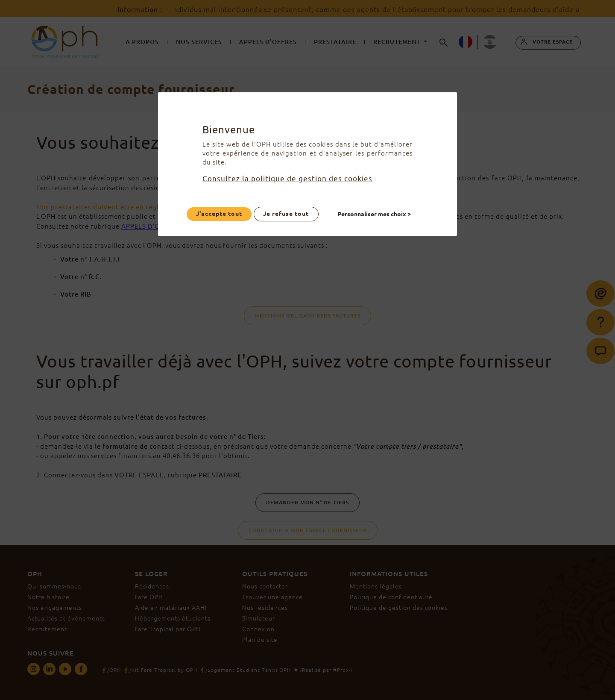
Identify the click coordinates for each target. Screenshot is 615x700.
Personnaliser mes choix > (375, 214)
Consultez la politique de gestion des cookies (287, 178)
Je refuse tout (286, 214)
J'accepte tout (219, 214)
